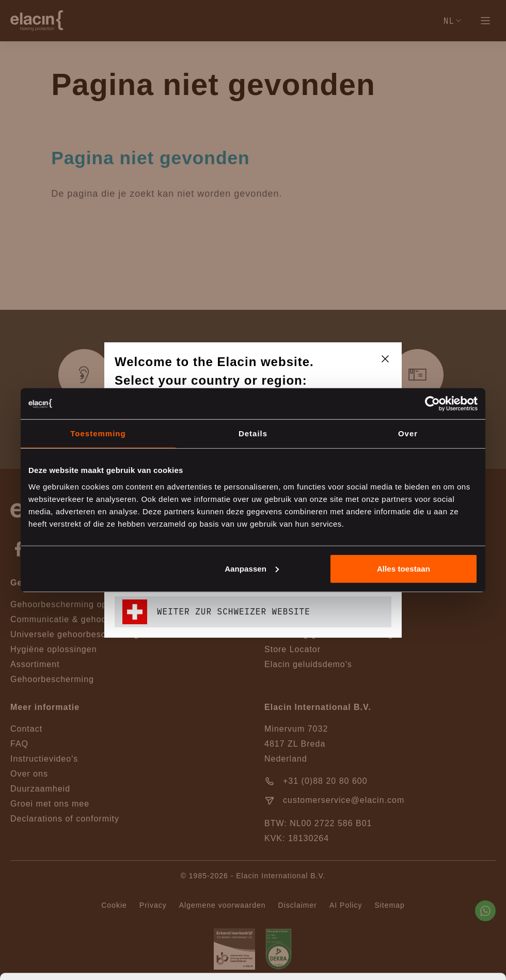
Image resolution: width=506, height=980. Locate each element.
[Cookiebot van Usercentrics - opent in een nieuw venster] (432, 404)
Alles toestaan (404, 568)
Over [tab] (408, 433)
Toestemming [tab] (98, 433)
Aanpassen (252, 568)
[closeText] (385, 359)
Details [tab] (253, 433)
